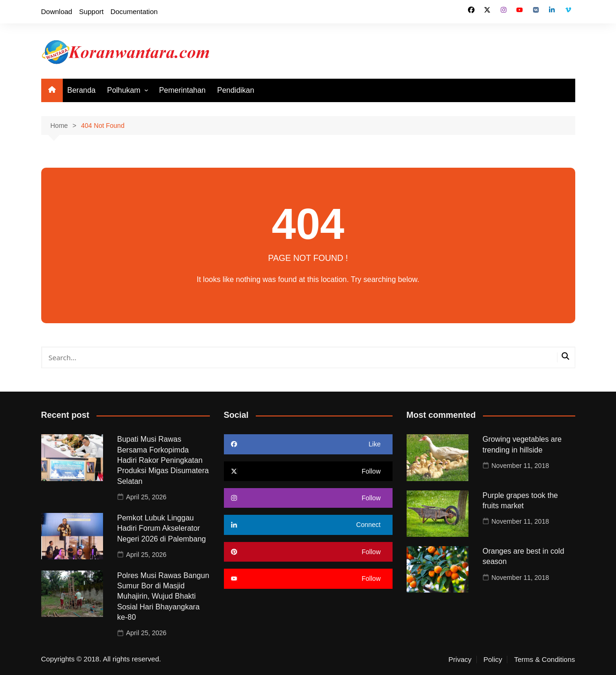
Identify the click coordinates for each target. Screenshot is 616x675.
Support (92, 11)
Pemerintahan (182, 90)
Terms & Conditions (544, 660)
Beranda (82, 90)
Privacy (460, 660)
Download (57, 11)
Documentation (134, 11)
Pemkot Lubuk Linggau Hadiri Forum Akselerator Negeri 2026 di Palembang (161, 528)
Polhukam (123, 90)
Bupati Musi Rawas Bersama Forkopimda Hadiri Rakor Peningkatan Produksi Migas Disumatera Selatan (163, 460)
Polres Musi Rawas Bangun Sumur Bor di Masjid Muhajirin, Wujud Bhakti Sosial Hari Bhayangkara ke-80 (163, 597)
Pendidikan (235, 90)
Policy (493, 660)
